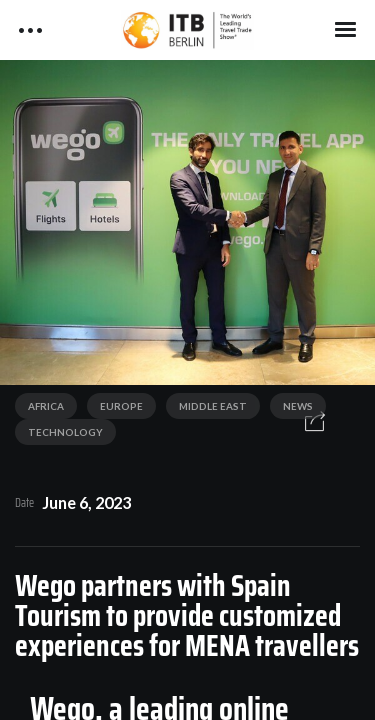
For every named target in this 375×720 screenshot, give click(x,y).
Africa (46, 406)
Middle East (213, 406)
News (298, 406)
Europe (121, 406)
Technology (65, 432)
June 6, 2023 (86, 502)
